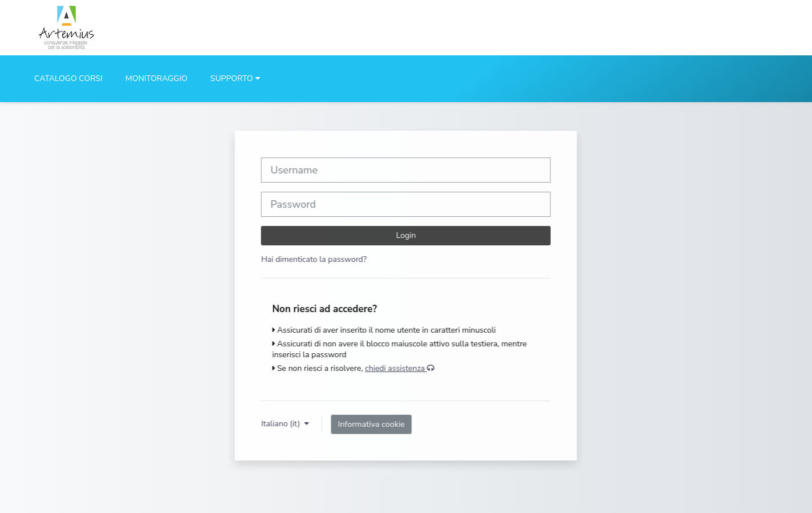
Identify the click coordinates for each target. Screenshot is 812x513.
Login (406, 235)
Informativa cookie (372, 424)
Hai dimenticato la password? (314, 259)
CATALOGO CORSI (68, 78)
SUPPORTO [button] (232, 78)
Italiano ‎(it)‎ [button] (282, 424)
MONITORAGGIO (157, 78)
